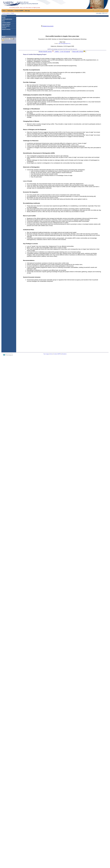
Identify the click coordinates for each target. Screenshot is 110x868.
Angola (13, 13)
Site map (27, 11)
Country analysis (6, 13)
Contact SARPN (19, 11)
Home (4, 11)
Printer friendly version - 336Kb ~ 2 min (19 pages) (54, 52)
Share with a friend (79, 52)
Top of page (46, 354)
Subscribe (10, 11)
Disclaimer (64, 354)
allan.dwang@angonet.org (64, 43)
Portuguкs (101, 11)
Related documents (47, 26)
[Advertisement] (63, 4)
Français (95, 11)
